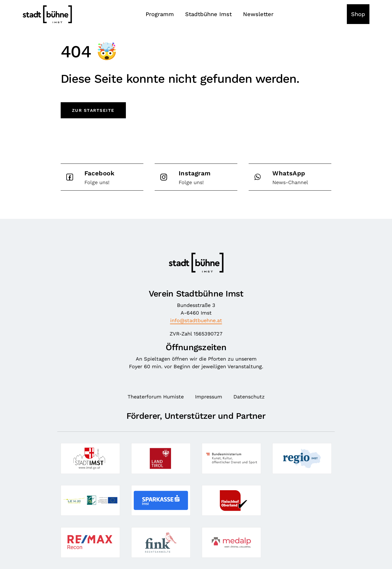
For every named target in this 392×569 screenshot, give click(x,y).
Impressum (209, 397)
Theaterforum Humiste (156, 397)
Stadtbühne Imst (208, 14)
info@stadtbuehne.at (196, 320)
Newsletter (258, 14)
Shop (358, 14)
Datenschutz (249, 397)
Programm (160, 14)
